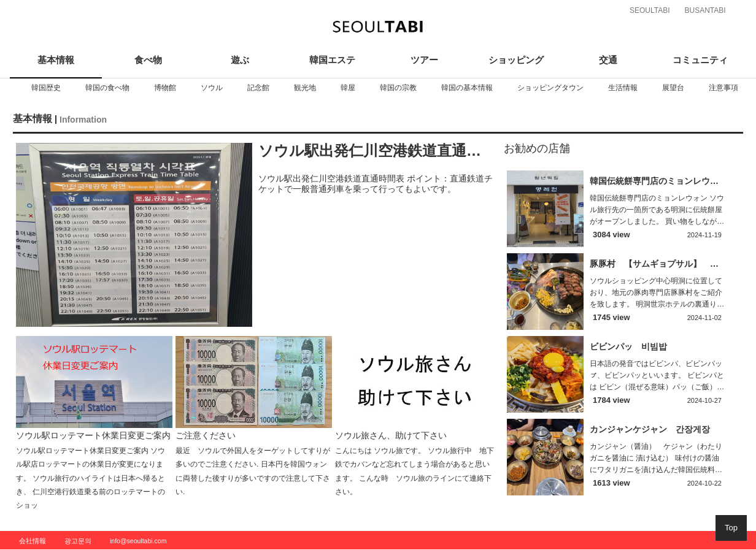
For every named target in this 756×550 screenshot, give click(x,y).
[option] (46, 88)
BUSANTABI (705, 10)
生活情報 (623, 88)
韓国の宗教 (398, 88)
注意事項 (723, 88)
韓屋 (348, 88)
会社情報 (33, 541)
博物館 (165, 88)
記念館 (258, 88)
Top (731, 528)
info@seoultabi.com (138, 541)
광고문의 (78, 541)
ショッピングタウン (550, 88)
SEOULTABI (650, 10)
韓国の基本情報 (467, 88)
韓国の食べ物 (107, 88)
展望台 (673, 88)
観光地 (305, 88)
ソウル (212, 88)
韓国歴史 (46, 88)
